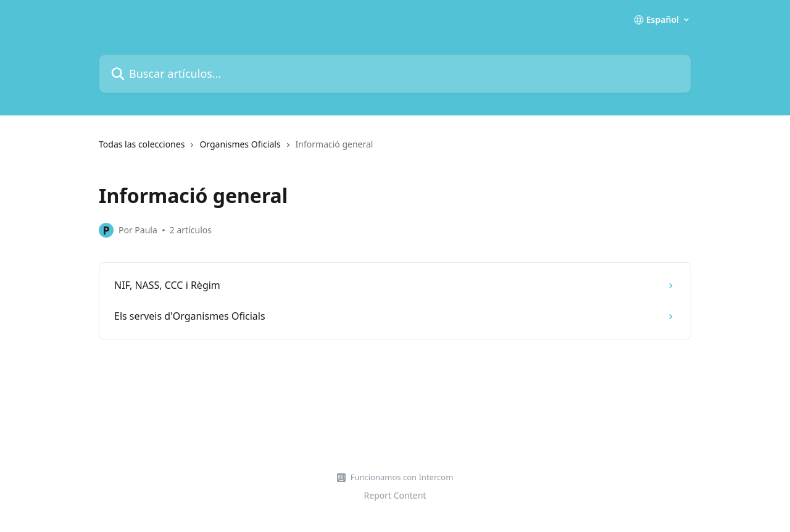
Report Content (395, 495)
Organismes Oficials (240, 144)
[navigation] (395, 149)
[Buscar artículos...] (395, 74)
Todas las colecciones (142, 144)
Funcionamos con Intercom (402, 477)
